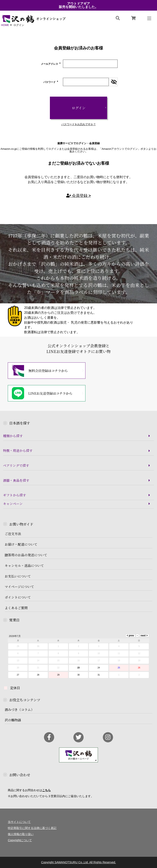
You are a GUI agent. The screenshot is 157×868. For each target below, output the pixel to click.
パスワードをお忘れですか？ (79, 125)
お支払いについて (18, 576)
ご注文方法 (13, 534)
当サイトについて (19, 822)
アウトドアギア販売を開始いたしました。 (78, 5)
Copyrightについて (20, 840)
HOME (5, 25)
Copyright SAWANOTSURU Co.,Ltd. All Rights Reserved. (78, 862)
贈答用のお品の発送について (26, 555)
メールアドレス (51, 64)
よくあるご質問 (16, 608)
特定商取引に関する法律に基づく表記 (32, 828)
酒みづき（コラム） (19, 710)
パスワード (51, 82)
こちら (46, 790)
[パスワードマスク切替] (113, 82)
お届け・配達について (21, 544)
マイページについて (19, 587)
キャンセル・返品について (24, 566)
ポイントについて (18, 597)
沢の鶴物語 (13, 720)
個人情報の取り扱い (21, 834)
